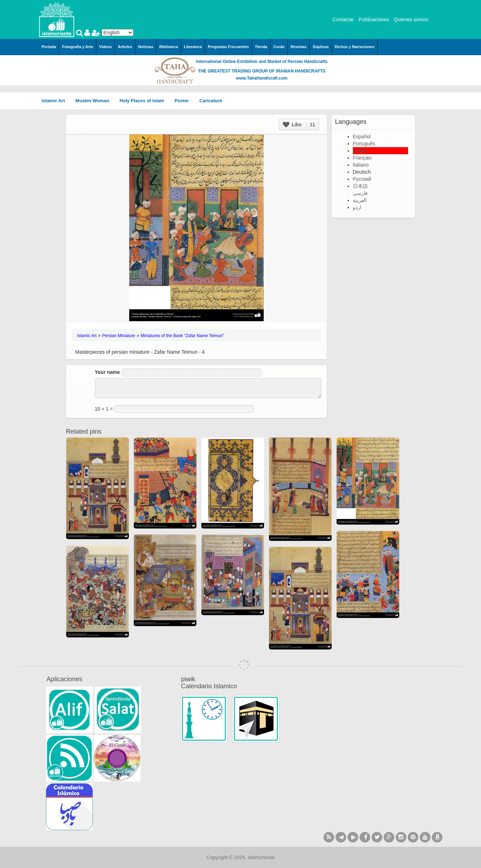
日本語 (360, 186)
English (361, 151)
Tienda (261, 47)
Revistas (299, 47)
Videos (105, 47)
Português (364, 144)
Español (362, 137)
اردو (357, 207)
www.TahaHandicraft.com (262, 78)
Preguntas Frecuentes (228, 47)
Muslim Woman (95, 101)
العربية (360, 200)
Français (362, 158)
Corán (279, 47)
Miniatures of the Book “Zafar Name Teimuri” (182, 336)
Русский (362, 179)
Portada (49, 47)
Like (299, 125)
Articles (125, 47)
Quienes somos (411, 19)
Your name (107, 372)
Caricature (211, 101)
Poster (184, 101)
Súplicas (320, 47)
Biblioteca (169, 47)
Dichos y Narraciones (355, 47)
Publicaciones (374, 19)
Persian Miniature (118, 336)
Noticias (146, 47)
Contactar (343, 19)
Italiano (361, 165)
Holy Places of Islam (144, 101)
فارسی (360, 193)
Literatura (193, 47)
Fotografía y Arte (78, 47)
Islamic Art (56, 101)
